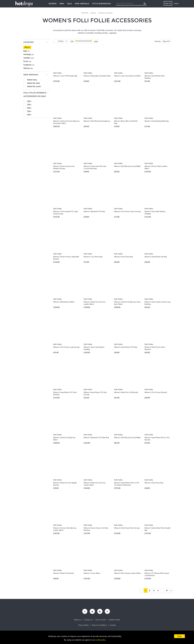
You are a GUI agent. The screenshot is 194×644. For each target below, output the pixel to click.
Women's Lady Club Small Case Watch (127, 76)
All (27, 47)
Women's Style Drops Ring (123, 257)
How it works (101, 620)
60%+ (29, 115)
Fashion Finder (114, 620)
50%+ (29, 111)
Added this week (33, 83)
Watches (28, 68)
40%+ (29, 108)
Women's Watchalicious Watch (64, 302)
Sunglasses (29, 65)
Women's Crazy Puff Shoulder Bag (65, 76)
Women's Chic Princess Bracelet (156, 392)
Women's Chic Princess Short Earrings (127, 211)
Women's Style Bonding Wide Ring (157, 121)
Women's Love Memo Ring (93, 257)
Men (62, 4)
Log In (176, 3)
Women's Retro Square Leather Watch (127, 573)
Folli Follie (57, 73)
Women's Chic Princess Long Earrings (66, 347)
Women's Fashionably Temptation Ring (97, 76)
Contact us (88, 620)
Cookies (113, 626)
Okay (179, 636)
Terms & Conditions (99, 626)
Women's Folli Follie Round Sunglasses (97, 121)
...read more (112, 33)
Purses (27, 61)
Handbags (29, 54)
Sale (70, 4)
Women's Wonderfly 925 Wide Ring (96, 438)
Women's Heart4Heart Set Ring (156, 257)
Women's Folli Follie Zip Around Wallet (127, 166)
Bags (27, 51)
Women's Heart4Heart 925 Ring (126, 347)
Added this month (34, 86)
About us (78, 620)
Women (53, 4)
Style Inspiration (102, 4)
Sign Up (168, 3)
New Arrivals (82, 4)
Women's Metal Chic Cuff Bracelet (126, 392)
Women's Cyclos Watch (92, 573)
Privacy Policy (84, 626)
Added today (32, 80)
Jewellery (29, 58)
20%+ (29, 101)
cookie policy (101, 640)
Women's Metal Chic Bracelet (64, 573)
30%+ (29, 105)
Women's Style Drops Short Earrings (127, 528)
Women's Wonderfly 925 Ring (94, 211)
